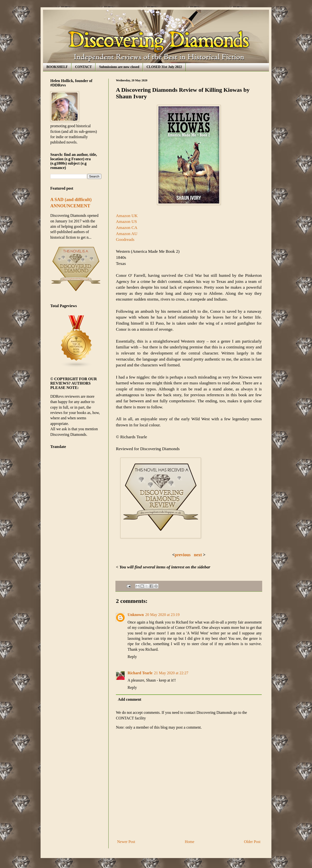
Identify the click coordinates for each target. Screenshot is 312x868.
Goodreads (125, 239)
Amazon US (126, 221)
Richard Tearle (140, 673)
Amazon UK (127, 216)
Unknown (136, 615)
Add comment (130, 699)
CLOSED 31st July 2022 (164, 67)
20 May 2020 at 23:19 (162, 615)
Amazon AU (127, 234)
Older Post (252, 842)
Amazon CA (127, 228)
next (199, 555)
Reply (132, 657)
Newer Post (126, 842)
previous (183, 555)
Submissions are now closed (119, 67)
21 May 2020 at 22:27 (171, 673)
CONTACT (83, 67)
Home (190, 842)
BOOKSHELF (57, 67)
